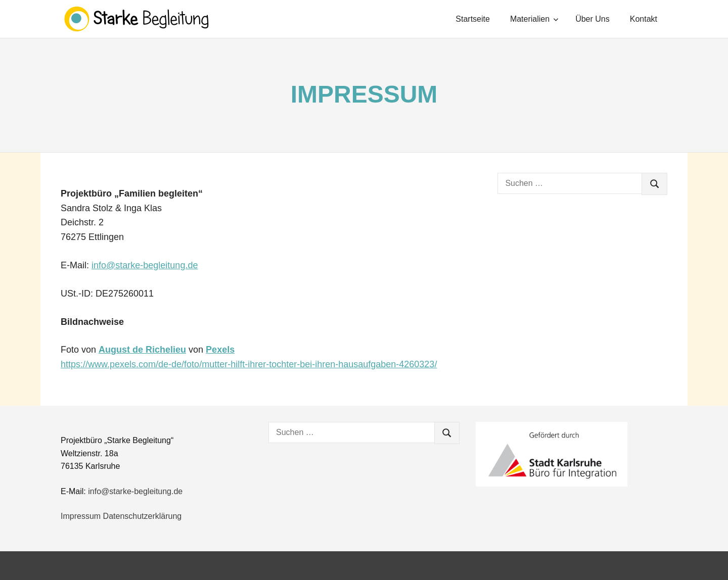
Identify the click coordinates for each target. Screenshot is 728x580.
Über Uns (593, 19)
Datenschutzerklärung (143, 516)
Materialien (534, 19)
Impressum (81, 516)
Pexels (220, 350)
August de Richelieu (142, 350)
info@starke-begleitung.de (145, 265)
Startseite (473, 19)
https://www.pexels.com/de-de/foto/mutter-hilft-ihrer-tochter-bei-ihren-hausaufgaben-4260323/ (249, 364)
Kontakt (644, 19)
